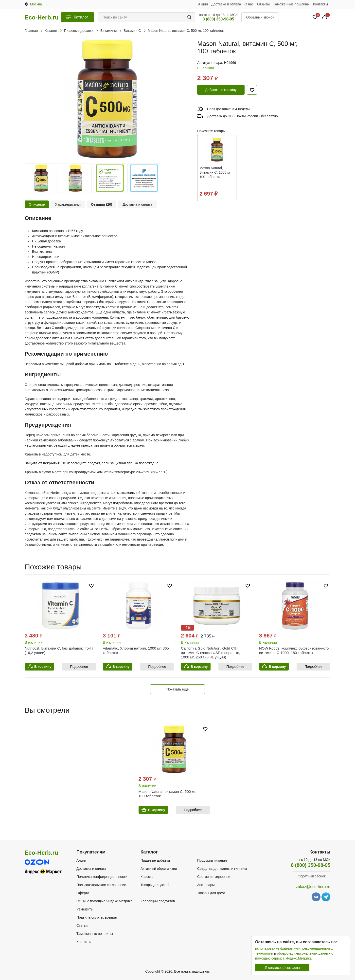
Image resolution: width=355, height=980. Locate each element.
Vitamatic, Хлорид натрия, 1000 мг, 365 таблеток (136, 650)
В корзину (43, 667)
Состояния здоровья (214, 877)
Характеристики (68, 204)
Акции (203, 4)
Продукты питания (212, 860)
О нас (249, 4)
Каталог (81, 17)
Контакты (320, 4)
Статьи (82, 926)
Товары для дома (211, 893)
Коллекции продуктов (158, 901)
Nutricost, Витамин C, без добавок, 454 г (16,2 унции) (59, 650)
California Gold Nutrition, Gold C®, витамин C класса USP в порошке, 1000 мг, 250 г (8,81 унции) (211, 653)
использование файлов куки (278, 948)
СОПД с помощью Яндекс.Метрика (104, 901)
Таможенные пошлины (291, 4)
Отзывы (263, 4)
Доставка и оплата (226, 4)
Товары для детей (155, 885)
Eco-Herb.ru (42, 18)
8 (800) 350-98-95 (218, 19)
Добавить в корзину (221, 90)
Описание (37, 204)
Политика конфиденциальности (102, 877)
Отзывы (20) (102, 204)
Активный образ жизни (159, 869)
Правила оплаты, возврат (97, 917)
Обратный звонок (260, 17)
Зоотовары (206, 885)
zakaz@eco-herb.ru (313, 887)
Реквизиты (85, 909)
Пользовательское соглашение (101, 885)
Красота (147, 877)
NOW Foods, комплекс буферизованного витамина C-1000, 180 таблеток (294, 650)
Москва (36, 4)
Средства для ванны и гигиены (222, 869)
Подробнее (79, 667)
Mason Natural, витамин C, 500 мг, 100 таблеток (168, 794)
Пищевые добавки (155, 860)
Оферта (83, 893)
